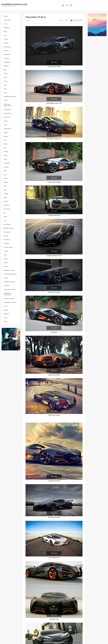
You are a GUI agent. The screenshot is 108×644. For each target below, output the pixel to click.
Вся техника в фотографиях (14, 5)
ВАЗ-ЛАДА (28, 20)
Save (55, 62)
